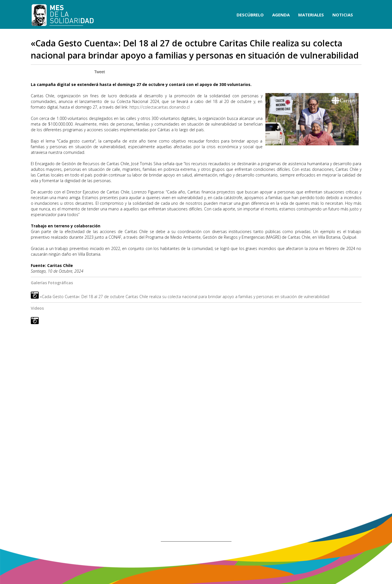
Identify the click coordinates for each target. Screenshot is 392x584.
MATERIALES (311, 15)
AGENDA (281, 15)
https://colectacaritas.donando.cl (160, 107)
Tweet (100, 72)
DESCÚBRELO (250, 15)
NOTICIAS (343, 15)
